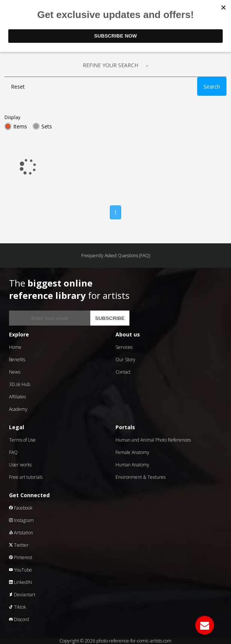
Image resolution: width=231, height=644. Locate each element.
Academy (18, 409)
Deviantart (22, 595)
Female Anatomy (132, 452)
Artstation (21, 533)
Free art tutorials (26, 477)
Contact (123, 372)
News (15, 372)
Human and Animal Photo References (153, 440)
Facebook (21, 508)
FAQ (13, 452)
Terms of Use (22, 440)
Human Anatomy (132, 465)
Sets (47, 126)
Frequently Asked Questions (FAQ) (116, 256)
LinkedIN (21, 582)
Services (124, 347)
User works (20, 465)
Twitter (19, 545)
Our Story (125, 360)
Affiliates (17, 397)
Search (212, 87)
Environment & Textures (141, 477)
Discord (19, 619)
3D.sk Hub (20, 384)
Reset (18, 87)
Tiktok (17, 607)
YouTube (21, 570)
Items (20, 126)
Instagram (21, 520)
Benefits (17, 360)
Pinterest (21, 557)
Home (15, 347)
